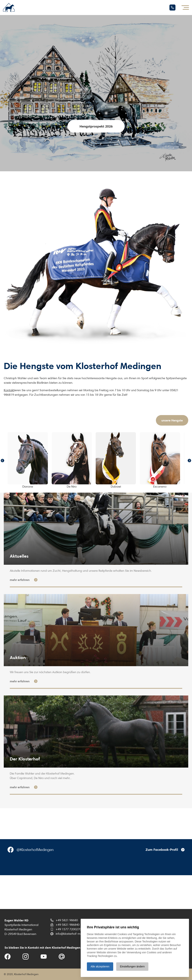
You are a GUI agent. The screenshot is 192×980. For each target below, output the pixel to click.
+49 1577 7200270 (68, 929)
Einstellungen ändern (132, 966)
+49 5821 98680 (67, 920)
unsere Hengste (172, 420)
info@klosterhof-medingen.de (76, 934)
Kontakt (9, 390)
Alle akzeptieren (100, 966)
